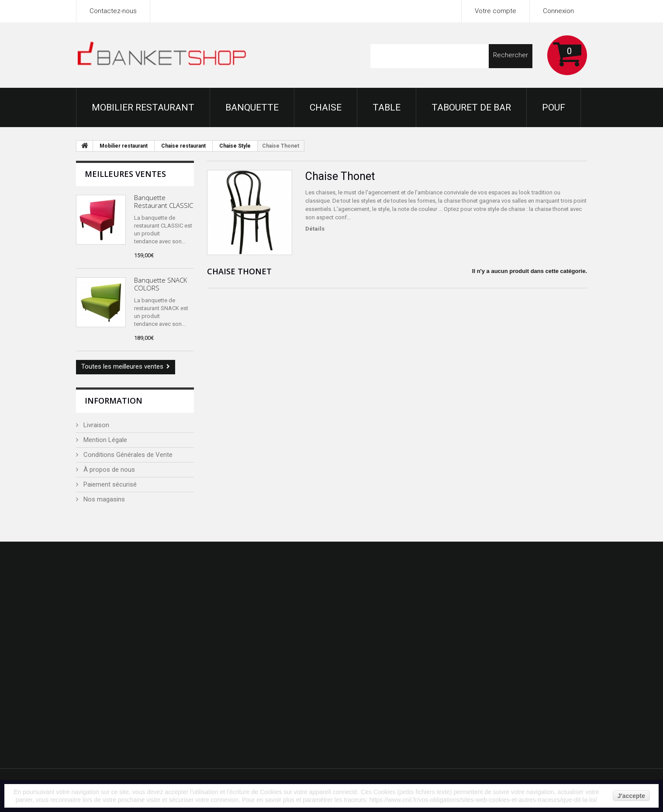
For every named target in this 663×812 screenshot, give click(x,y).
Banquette (252, 107)
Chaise (326, 107)
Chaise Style (235, 146)
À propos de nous (108, 470)
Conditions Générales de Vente (127, 455)
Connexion (558, 11)
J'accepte (631, 796)
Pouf (554, 107)
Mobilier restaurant (143, 107)
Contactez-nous (113, 11)
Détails (315, 229)
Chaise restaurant (183, 146)
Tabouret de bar (471, 107)
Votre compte (496, 11)
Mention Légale (104, 440)
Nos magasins (103, 499)
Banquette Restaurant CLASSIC (164, 201)
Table (387, 107)
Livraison (95, 425)
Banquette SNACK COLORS (161, 284)
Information (114, 401)
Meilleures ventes (125, 174)
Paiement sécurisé (109, 484)
